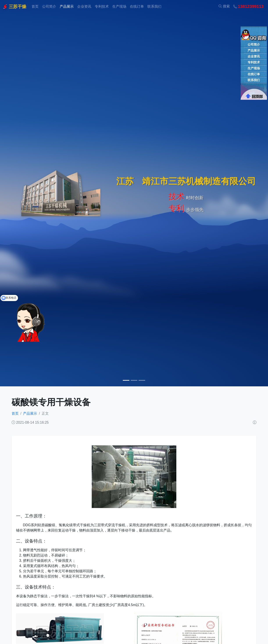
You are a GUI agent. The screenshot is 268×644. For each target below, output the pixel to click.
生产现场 (119, 6)
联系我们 (154, 6)
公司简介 (49, 6)
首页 (35, 6)
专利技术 (102, 6)
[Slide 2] (134, 380)
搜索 (224, 6)
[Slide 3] (142, 380)
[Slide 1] (126, 380)
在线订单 (137, 6)
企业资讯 (84, 6)
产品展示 (67, 6)
